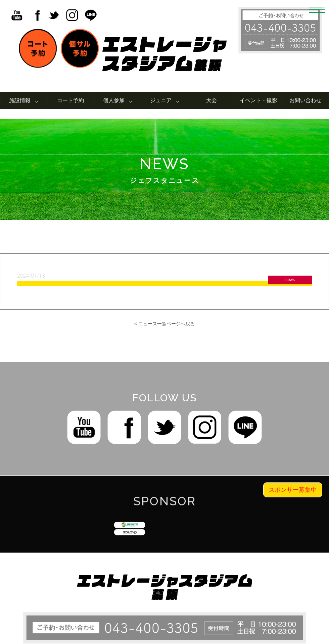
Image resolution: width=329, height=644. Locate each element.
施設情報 (20, 100)
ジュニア (161, 100)
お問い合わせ (305, 100)
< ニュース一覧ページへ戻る (164, 324)
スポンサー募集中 (293, 496)
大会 (211, 100)
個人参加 (114, 100)
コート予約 (70, 100)
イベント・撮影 (258, 100)
